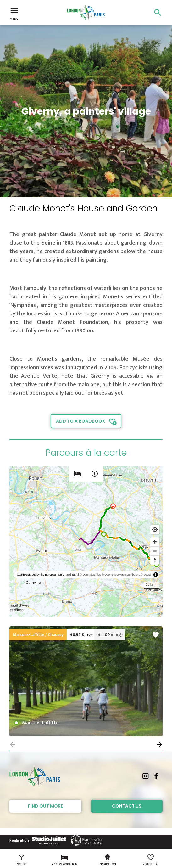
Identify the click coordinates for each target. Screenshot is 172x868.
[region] (86, 541)
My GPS (22, 860)
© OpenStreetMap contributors (121, 575)
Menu (14, 13)
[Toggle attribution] (156, 575)
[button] (159, 744)
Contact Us (127, 806)
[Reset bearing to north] (155, 560)
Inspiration (107, 860)
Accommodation (65, 860)
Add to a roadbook (80, 421)
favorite (156, 635)
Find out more (45, 806)
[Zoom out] (155, 551)
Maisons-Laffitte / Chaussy (38, 635)
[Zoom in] (155, 542)
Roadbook (151, 860)
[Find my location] (155, 530)
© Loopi (146, 575)
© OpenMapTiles (90, 575)
